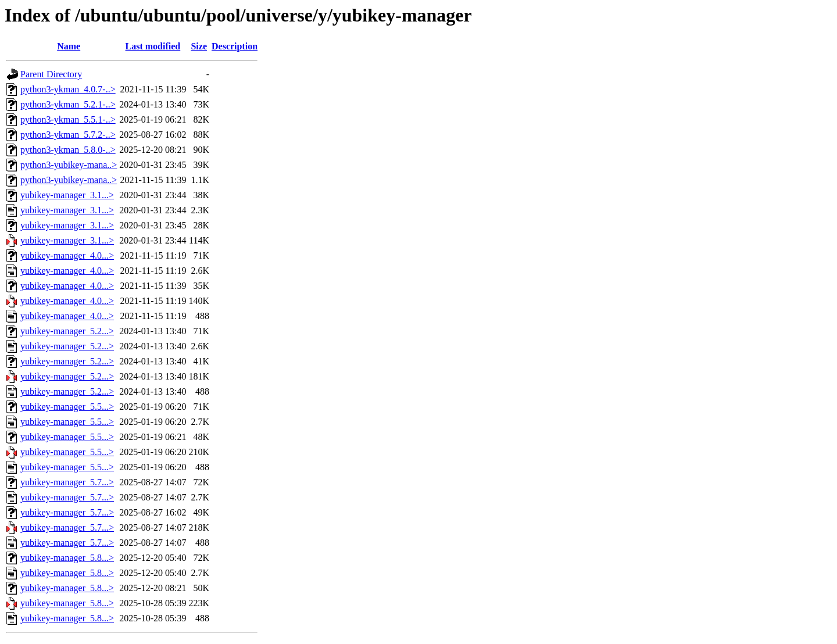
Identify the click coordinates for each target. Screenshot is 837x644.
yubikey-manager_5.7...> (67, 482)
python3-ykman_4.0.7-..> (68, 89)
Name (69, 46)
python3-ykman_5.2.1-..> (68, 104)
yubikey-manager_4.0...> (67, 255)
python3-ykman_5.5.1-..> (68, 119)
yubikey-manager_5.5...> (67, 407)
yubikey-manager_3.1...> (67, 195)
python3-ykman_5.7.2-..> (68, 135)
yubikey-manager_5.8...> (67, 558)
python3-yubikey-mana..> (69, 165)
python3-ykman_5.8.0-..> (68, 150)
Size (199, 46)
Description (235, 46)
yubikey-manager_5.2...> (67, 331)
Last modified (153, 46)
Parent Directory (51, 74)
